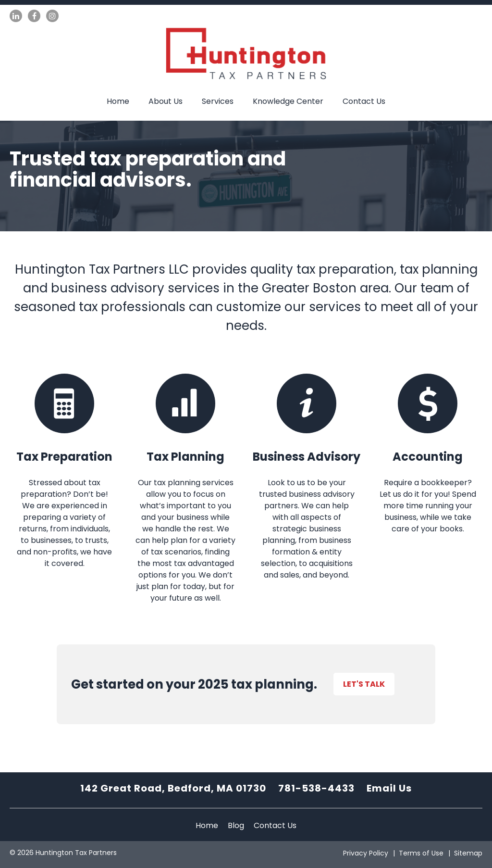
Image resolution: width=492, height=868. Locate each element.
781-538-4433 (316, 788)
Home (118, 101)
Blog (236, 825)
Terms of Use (421, 853)
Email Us (389, 788)
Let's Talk (364, 684)
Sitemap (468, 853)
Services (218, 101)
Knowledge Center (288, 101)
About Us (166, 101)
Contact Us (364, 101)
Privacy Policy (366, 853)
